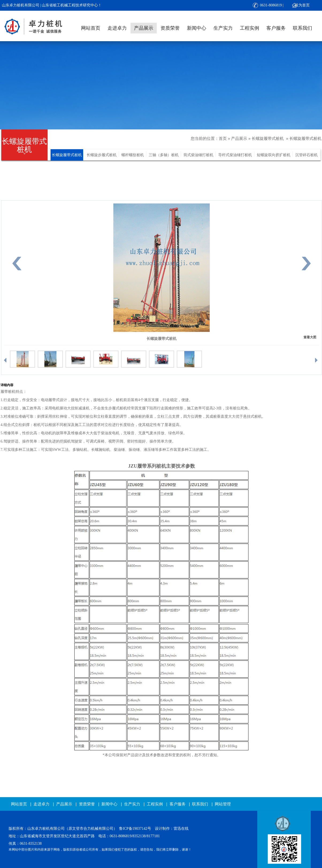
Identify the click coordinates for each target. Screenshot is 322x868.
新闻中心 (197, 28)
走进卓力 (117, 28)
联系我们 (302, 28)
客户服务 (276, 28)
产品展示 (144, 28)
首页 (223, 138)
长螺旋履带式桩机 (268, 138)
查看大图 (310, 337)
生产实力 (223, 28)
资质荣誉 (170, 28)
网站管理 (223, 804)
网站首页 (91, 28)
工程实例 (250, 28)
